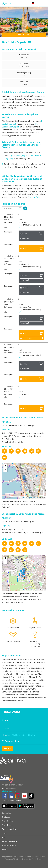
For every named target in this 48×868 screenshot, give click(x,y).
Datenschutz (7, 813)
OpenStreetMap (33, 498)
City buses (6, 817)
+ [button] (5, 466)
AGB (4, 837)
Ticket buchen (24, 35)
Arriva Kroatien (8, 821)
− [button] (5, 470)
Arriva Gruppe (7, 825)
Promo (4, 833)
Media (4, 849)
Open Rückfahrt (29, 735)
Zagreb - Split (34, 197)
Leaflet (23, 498)
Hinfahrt (6, 735)
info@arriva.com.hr (9, 791)
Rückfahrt (16, 735)
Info (20, 227)
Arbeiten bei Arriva (9, 845)
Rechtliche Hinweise (10, 841)
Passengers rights (9, 829)
